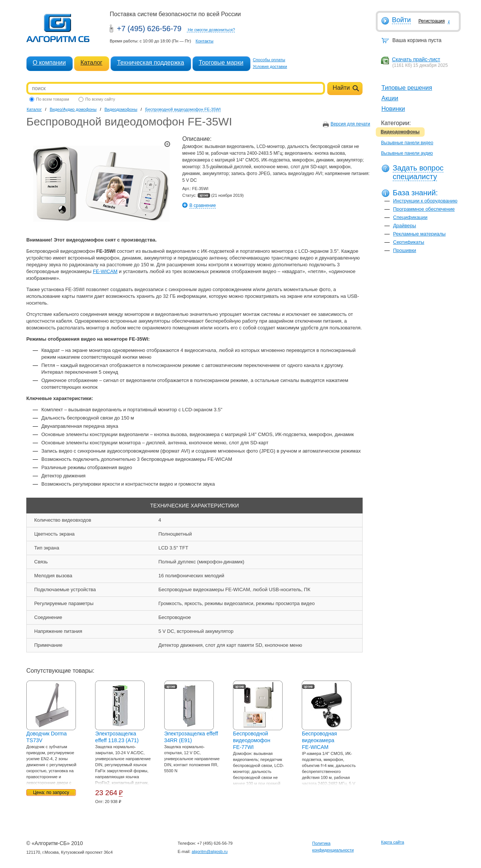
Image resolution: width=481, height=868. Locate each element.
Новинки (393, 109)
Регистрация (431, 21)
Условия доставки (270, 66)
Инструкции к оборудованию (425, 201)
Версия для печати (350, 124)
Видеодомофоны (400, 132)
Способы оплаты (269, 60)
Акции (390, 98)
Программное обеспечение (424, 209)
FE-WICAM (105, 271)
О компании (49, 63)
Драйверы (405, 226)
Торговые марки (221, 63)
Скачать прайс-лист (416, 59)
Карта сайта (393, 842)
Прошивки (405, 250)
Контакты (204, 41)
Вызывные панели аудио (407, 153)
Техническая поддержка (150, 63)
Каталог (91, 63)
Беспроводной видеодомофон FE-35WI (183, 109)
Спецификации (410, 217)
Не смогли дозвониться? (212, 30)
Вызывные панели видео (407, 143)
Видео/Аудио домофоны (73, 109)
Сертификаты (409, 242)
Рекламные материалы (419, 234)
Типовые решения (407, 88)
